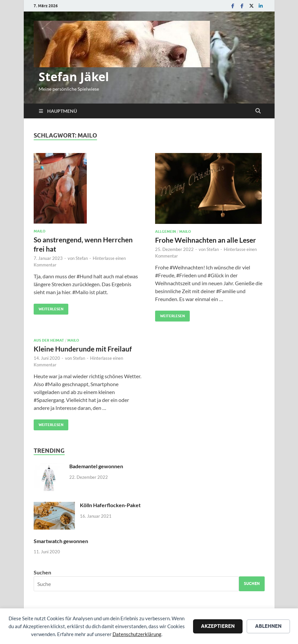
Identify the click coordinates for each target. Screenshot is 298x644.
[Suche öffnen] (258, 111)
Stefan (82, 258)
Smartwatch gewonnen (61, 541)
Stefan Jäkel (74, 77)
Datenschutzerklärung (137, 634)
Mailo (40, 231)
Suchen (42, 572)
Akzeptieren (218, 626)
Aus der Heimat (49, 340)
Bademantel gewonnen (96, 466)
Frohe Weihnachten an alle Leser (206, 240)
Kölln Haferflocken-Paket (110, 505)
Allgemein (166, 231)
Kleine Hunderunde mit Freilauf (83, 349)
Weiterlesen (49, 307)
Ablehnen (268, 626)
